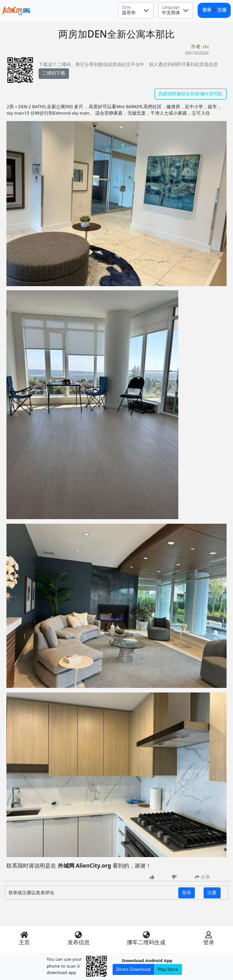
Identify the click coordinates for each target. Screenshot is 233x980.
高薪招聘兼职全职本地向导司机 (190, 94)
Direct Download (134, 969)
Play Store (168, 969)
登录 (207, 10)
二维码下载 (54, 73)
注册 (222, 10)
